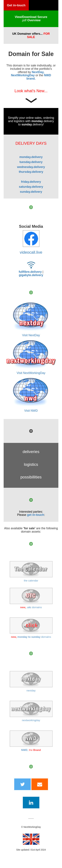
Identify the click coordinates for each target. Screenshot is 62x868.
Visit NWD (31, 411)
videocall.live (31, 252)
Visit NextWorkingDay (31, 373)
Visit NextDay (31, 335)
